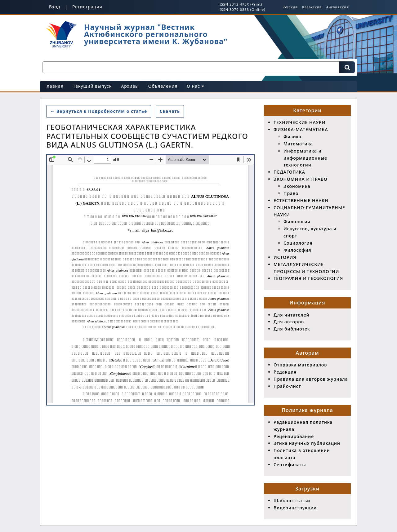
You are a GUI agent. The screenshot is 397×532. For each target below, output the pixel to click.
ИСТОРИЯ (285, 257)
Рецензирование (294, 436)
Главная (54, 86)
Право (291, 193)
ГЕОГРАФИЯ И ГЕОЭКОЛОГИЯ (308, 278)
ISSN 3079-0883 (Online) (242, 9)
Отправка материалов (300, 365)
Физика (292, 137)
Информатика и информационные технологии (305, 158)
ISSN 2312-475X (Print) (241, 4)
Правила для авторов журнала (311, 379)
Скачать (172, 111)
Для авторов (289, 322)
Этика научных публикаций (307, 443)
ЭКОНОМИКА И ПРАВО (301, 179)
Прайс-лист (287, 386)
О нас (195, 86)
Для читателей (291, 315)
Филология (297, 222)
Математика (298, 144)
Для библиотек (292, 329)
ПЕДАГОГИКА (289, 172)
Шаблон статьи (292, 501)
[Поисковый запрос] (191, 67)
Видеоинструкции (295, 508)
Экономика (297, 186)
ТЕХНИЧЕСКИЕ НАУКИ (300, 122)
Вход (55, 7)
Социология (298, 243)
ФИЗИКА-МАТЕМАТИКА (301, 129)
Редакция (285, 372)
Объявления (163, 86)
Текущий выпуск (92, 86)
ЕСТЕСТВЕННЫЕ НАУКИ (301, 200)
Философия (297, 250)
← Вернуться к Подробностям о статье (99, 111)
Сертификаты (290, 465)
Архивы (130, 86)
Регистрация (87, 7)
